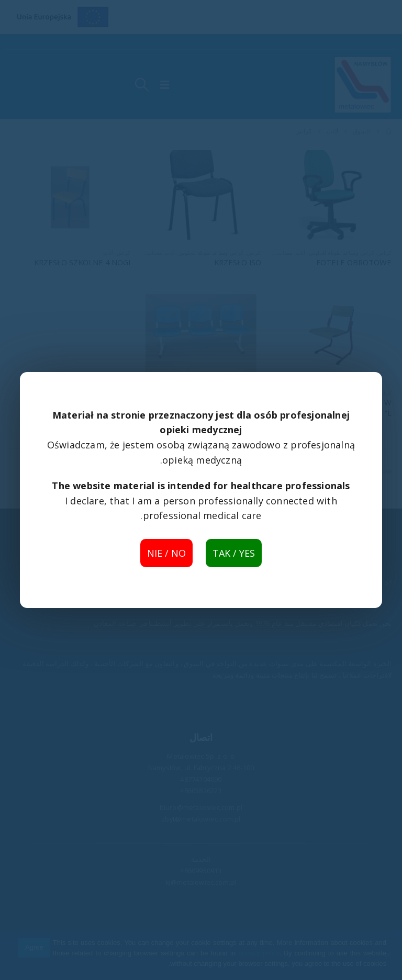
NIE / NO (166, 553)
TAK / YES (234, 553)
